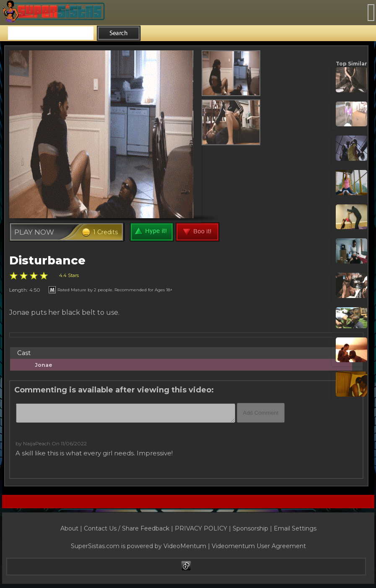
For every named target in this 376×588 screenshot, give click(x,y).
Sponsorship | (253, 528)
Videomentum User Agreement (259, 546)
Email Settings (295, 528)
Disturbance (47, 260)
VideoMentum (185, 546)
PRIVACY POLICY (201, 528)
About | (72, 528)
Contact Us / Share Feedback (127, 528)
